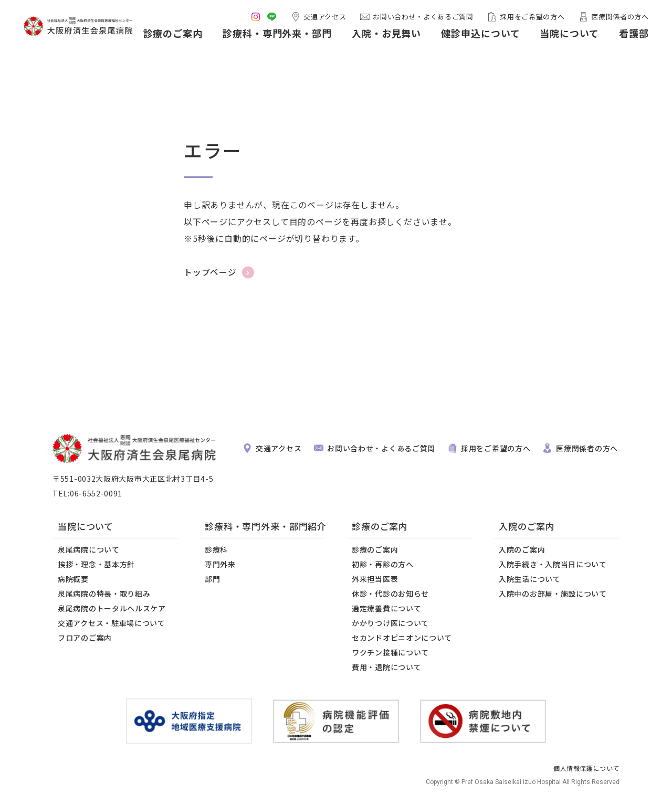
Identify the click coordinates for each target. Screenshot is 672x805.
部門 (212, 579)
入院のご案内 (522, 549)
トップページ (210, 272)
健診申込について (478, 36)
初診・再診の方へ (383, 564)
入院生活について (530, 579)
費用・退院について (386, 667)
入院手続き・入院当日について (553, 564)
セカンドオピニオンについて (402, 638)
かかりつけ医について (390, 623)
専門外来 (220, 564)
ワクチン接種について (390, 652)
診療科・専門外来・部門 (274, 36)
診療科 (216, 549)
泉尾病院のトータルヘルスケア (112, 608)
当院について (566, 36)
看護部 (631, 36)
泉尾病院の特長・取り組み (104, 594)
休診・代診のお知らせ (390, 594)
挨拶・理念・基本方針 (96, 564)
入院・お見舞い (383, 36)
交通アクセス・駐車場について (112, 623)
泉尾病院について (89, 549)
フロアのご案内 (85, 638)
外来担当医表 (375, 579)
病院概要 (73, 579)
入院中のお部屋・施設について (553, 594)
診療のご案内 (170, 36)
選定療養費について (386, 608)
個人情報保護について (586, 768)
